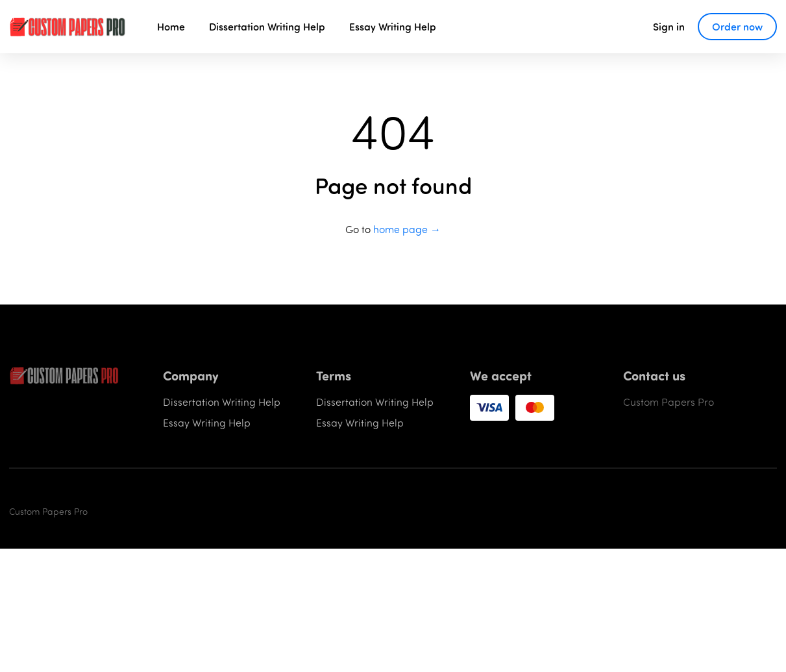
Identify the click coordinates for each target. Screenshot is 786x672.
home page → (407, 229)
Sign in (669, 26)
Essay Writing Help (393, 26)
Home (171, 26)
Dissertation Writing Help (267, 26)
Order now (737, 26)
